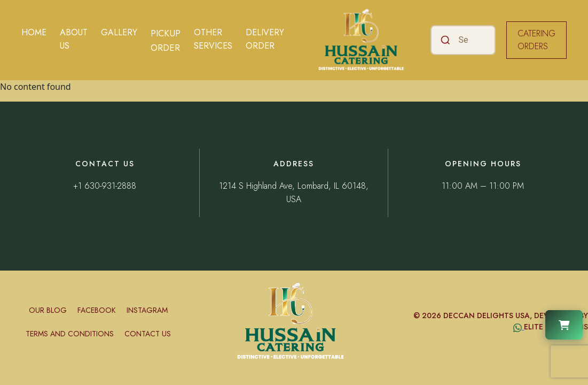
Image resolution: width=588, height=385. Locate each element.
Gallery (119, 32)
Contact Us (148, 334)
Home (34, 32)
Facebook (97, 310)
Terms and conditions (70, 334)
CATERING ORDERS (536, 40)
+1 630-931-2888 (105, 186)
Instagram (147, 310)
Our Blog (48, 310)
